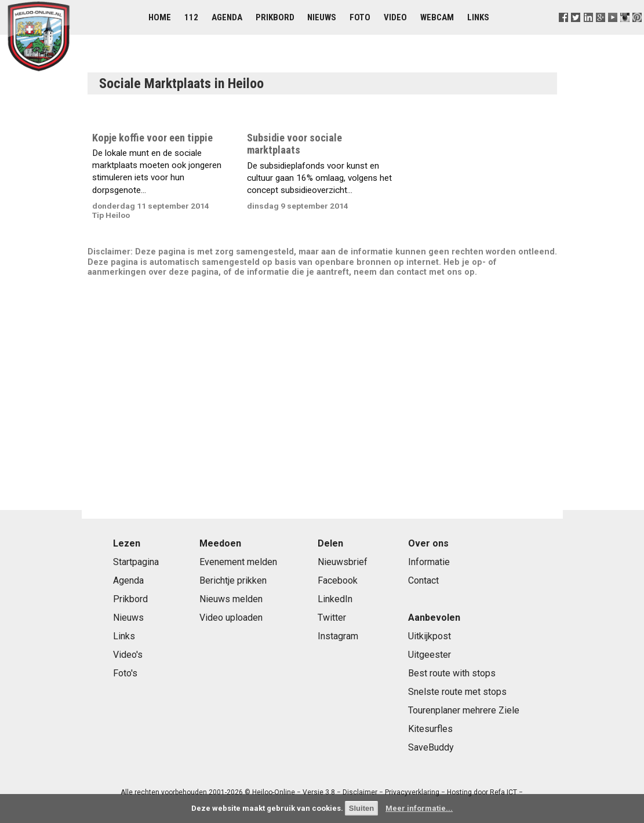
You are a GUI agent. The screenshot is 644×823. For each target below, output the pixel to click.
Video (395, 17)
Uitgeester (430, 655)
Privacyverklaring (412, 792)
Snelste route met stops (457, 692)
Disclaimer (360, 792)
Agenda (227, 17)
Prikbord (275, 17)
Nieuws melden (231, 599)
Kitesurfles (430, 729)
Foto (360, 17)
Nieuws (322, 17)
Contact (423, 580)
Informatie (429, 562)
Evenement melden (238, 562)
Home (160, 17)
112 (191, 17)
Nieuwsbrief (343, 562)
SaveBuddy (431, 747)
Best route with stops (452, 673)
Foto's (125, 673)
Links (478, 17)
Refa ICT (503, 792)
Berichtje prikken (233, 580)
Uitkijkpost (430, 636)
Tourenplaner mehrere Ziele (464, 710)
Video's (128, 655)
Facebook (338, 580)
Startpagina (136, 562)
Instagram (338, 636)
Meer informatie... (419, 808)
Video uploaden (231, 618)
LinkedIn (335, 599)
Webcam (437, 17)
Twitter (332, 618)
